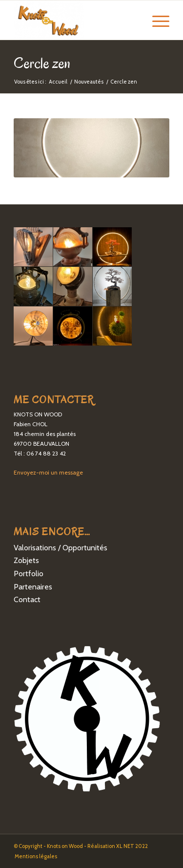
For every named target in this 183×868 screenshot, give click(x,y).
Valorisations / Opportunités (61, 548)
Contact (27, 599)
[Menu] (156, 20)
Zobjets (26, 560)
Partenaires (33, 587)
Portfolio (29, 574)
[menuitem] (33, 856)
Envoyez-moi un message (48, 472)
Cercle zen (42, 63)
